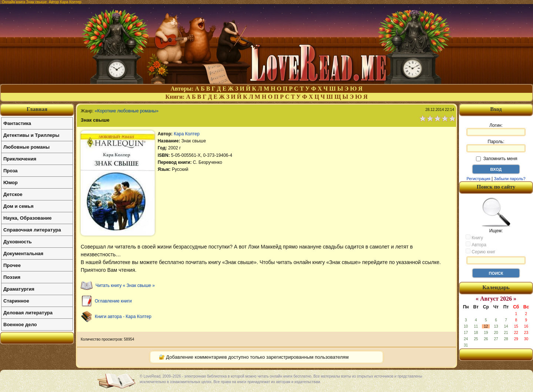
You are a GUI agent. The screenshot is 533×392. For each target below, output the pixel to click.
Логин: (496, 129)
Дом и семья (19, 206)
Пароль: (496, 146)
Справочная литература (32, 230)
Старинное (16, 301)
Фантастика (17, 123)
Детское (13, 194)
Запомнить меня (497, 159)
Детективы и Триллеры (31, 135)
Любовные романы (26, 147)
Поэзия (12, 277)
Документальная (23, 254)
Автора (476, 244)
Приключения (20, 159)
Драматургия (19, 289)
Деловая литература (28, 313)
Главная (37, 109)
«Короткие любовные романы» (127, 111)
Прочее (12, 265)
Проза (11, 171)
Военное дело (20, 325)
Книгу (474, 237)
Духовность (18, 242)
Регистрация (478, 179)
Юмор (11, 183)
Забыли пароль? (510, 179)
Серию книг (480, 251)
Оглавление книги (113, 301)
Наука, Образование (27, 218)
